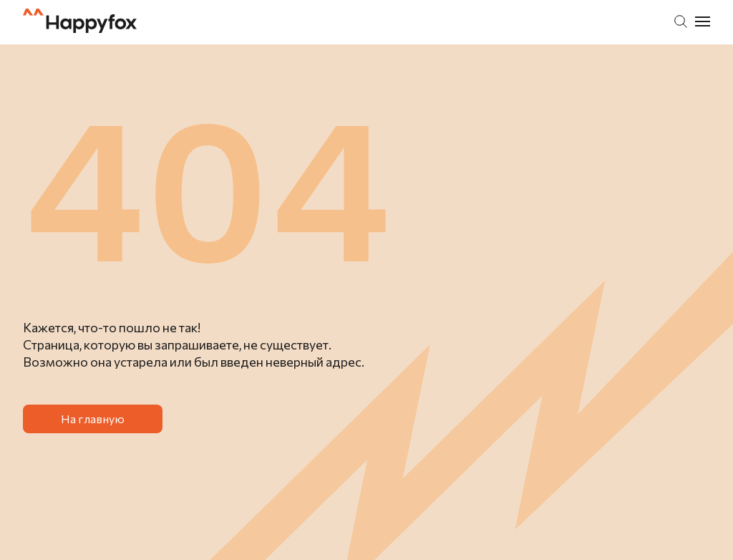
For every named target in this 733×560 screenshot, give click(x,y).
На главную (93, 419)
